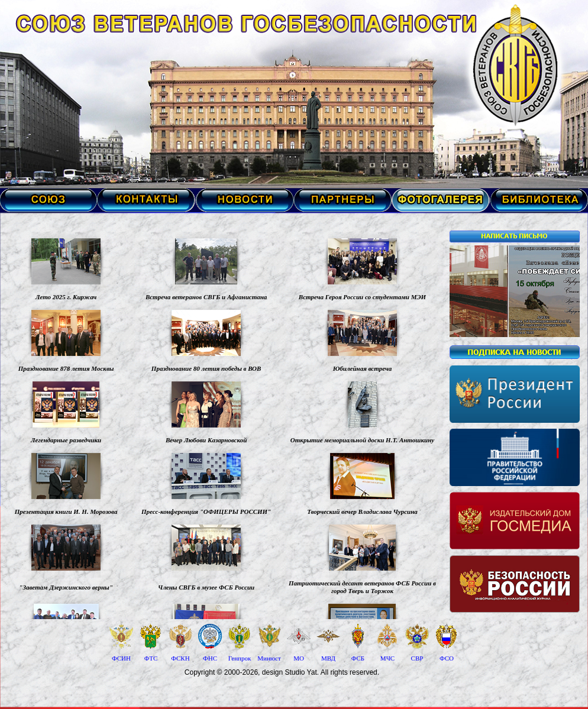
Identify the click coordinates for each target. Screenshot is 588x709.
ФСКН (180, 658)
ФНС (210, 658)
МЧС (387, 658)
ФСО (447, 658)
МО (299, 658)
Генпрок (240, 658)
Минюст (269, 658)
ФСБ (358, 658)
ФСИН (121, 658)
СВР (417, 658)
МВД (328, 658)
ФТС (151, 658)
